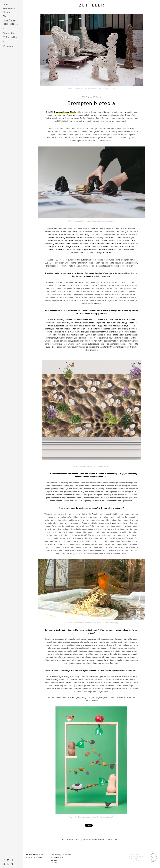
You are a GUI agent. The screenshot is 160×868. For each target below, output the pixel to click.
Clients (6, 12)
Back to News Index (94, 840)
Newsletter (11, 37)
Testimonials (9, 8)
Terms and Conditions (136, 856)
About (6, 5)
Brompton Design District (65, 112)
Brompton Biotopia (122, 234)
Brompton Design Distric (79, 228)
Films (5, 16)
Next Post (113, 840)
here (96, 701)
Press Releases (10, 24)
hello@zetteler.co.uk (34, 855)
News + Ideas (9, 20)
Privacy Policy (133, 858)
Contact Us (8, 33)
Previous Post (72, 840)
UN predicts (73, 138)
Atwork (142, 860)
